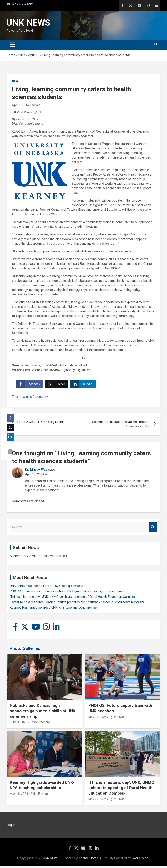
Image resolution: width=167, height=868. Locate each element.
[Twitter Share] (58, 385)
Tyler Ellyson (118, 719)
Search (153, 529)
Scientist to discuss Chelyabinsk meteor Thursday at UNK (121, 426)
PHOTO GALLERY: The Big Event (40, 424)
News (16, 81)
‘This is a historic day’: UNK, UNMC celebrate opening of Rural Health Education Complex (121, 790)
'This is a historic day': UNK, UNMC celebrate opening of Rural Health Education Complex (73, 599)
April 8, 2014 (20, 105)
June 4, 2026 (19, 724)
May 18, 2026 (19, 796)
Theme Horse (89, 860)
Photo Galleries (25, 651)
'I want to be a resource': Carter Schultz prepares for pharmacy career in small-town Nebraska (77, 604)
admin (36, 105)
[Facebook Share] (31, 385)
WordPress (140, 860)
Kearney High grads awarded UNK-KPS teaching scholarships (53, 610)
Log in (11, 827)
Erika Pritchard (40, 724)
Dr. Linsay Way (36, 472)
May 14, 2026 (97, 801)
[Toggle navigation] (12, 45)
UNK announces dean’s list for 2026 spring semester (47, 588)
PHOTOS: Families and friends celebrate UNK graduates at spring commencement (68, 593)
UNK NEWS (28, 23)
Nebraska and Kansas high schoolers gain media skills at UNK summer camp (43, 713)
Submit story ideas (23, 558)
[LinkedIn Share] (84, 385)
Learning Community (34, 399)
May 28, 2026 (97, 719)
